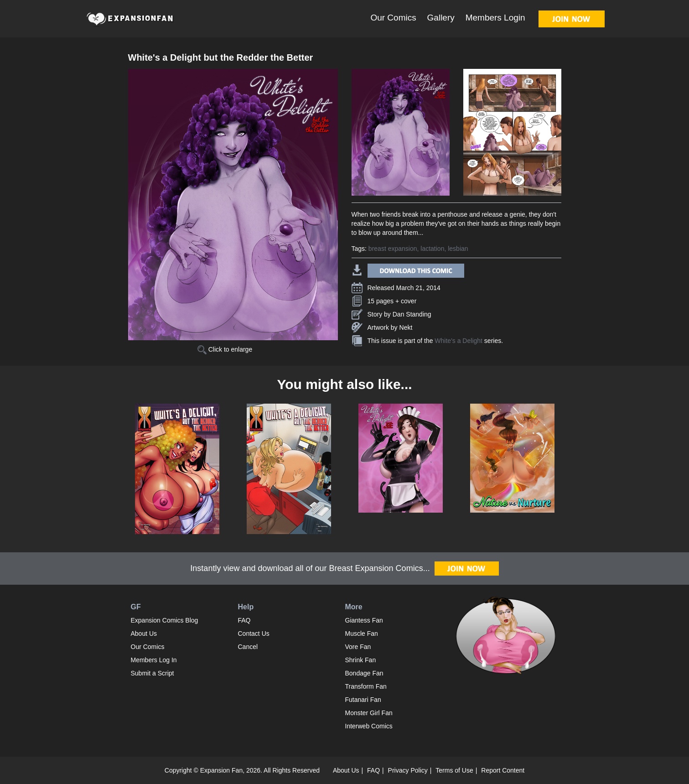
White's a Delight (458, 341)
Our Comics (393, 18)
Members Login (495, 18)
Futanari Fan (363, 700)
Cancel (248, 647)
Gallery (441, 18)
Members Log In (154, 660)
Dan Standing (412, 314)
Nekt (406, 327)
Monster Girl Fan (369, 713)
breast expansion (393, 249)
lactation (432, 249)
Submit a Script (153, 673)
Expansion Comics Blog (165, 620)
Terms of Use (454, 770)
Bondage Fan (364, 673)
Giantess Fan (364, 620)
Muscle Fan (362, 633)
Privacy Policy (408, 770)
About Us (144, 633)
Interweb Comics (369, 726)
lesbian (458, 249)
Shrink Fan (361, 660)
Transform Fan (366, 686)
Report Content (503, 770)
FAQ (244, 620)
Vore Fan (358, 647)
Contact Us (254, 633)
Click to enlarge (225, 349)
